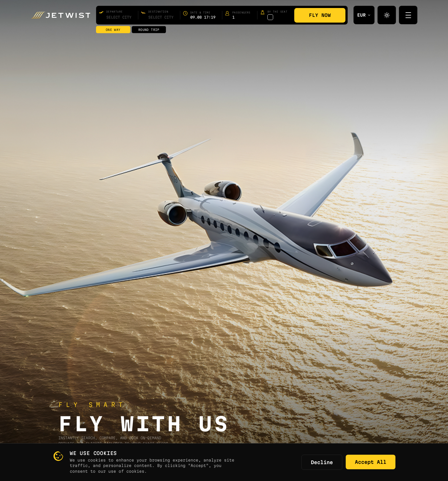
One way (113, 30)
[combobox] (119, 17)
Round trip (149, 30)
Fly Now (320, 15)
